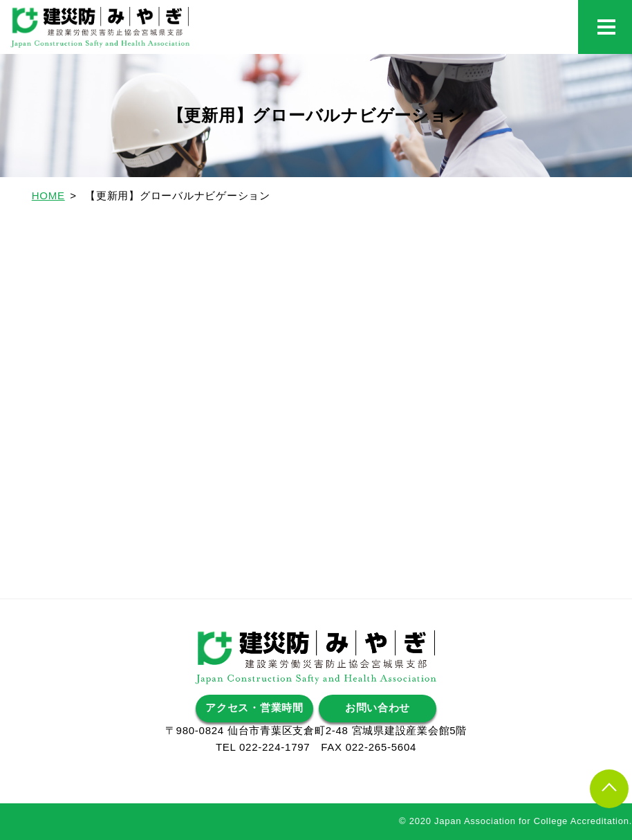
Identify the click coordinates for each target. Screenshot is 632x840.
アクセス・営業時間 (254, 708)
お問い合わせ (378, 708)
